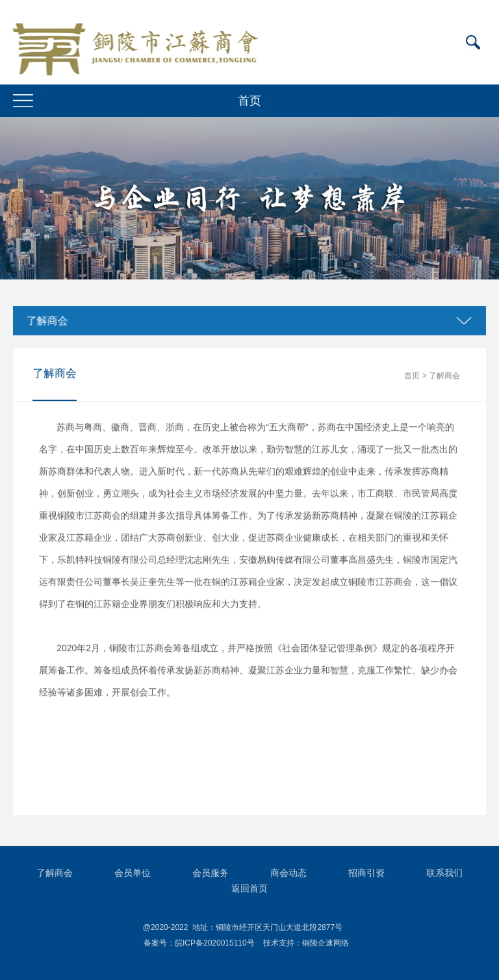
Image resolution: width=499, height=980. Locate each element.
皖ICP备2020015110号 (215, 943)
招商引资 (366, 873)
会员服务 (211, 873)
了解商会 (46, 321)
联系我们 (444, 873)
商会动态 (288, 873)
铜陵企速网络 (326, 943)
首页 (412, 376)
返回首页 (249, 888)
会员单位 (133, 873)
